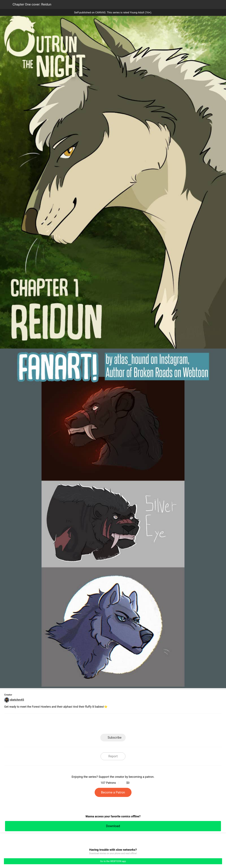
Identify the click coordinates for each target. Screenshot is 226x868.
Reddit (141, 725)
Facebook (99, 725)
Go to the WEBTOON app (113, 861)
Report (113, 756)
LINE (85, 725)
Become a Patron (113, 792)
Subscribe (115, 738)
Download (113, 826)
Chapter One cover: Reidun (32, 4)
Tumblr (127, 725)
